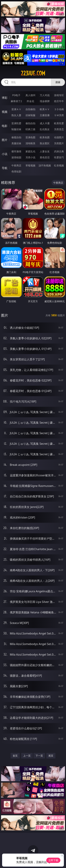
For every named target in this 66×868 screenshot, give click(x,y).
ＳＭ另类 (59, 115)
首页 (15, 756)
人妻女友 (45, 151)
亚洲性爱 (16, 123)
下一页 (39, 756)
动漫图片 (59, 137)
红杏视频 (59, 165)
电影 (5, 126)
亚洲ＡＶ (16, 109)
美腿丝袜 (16, 143)
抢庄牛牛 (59, 101)
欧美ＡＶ (45, 109)
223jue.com (33, 73)
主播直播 (45, 115)
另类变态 (59, 129)
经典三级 (30, 129)
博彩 (5, 98)
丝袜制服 (30, 115)
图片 (5, 140)
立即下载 (53, 860)
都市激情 (16, 151)
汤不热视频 (45, 165)
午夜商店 (16, 165)
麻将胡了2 (16, 101)
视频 (5, 112)
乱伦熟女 (45, 129)
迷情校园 (16, 157)
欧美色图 (45, 137)
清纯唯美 (30, 143)
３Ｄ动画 (59, 109)
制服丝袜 (16, 129)
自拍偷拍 (30, 109)
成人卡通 (45, 123)
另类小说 (30, 157)
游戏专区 (59, 95)
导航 (5, 168)
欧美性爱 (59, 123)
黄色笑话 (45, 157)
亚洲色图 (30, 137)
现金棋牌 (45, 101)
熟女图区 (45, 143)
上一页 (27, 756)
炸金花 (30, 101)
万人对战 (45, 95)
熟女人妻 (16, 115)
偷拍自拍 (30, 123)
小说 (5, 154)
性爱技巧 (59, 157)
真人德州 (30, 95)
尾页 (51, 756)
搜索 (58, 82)
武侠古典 (59, 151)
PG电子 (16, 95)
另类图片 (59, 143)
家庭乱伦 (30, 151)
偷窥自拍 (16, 137)
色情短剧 (16, 171)
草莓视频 (30, 165)
